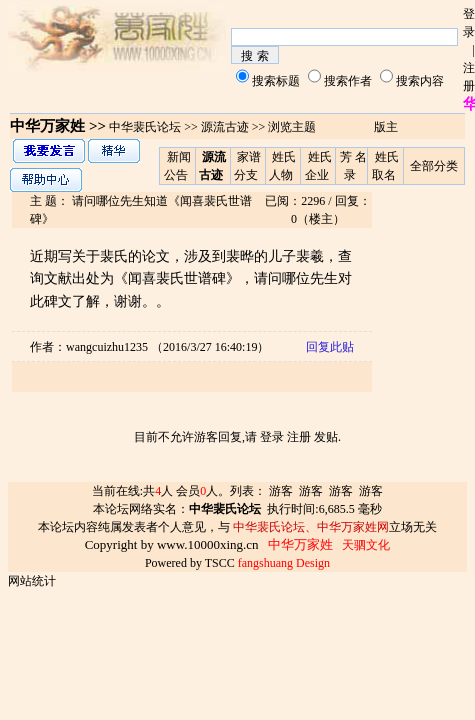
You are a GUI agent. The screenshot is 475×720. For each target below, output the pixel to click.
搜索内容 (420, 81)
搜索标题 (276, 81)
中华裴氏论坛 (145, 127)
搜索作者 (348, 81)
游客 (281, 491)
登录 (272, 437)
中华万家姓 (47, 126)
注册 (299, 437)
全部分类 (434, 166)
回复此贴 (330, 347)
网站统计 (32, 581)
